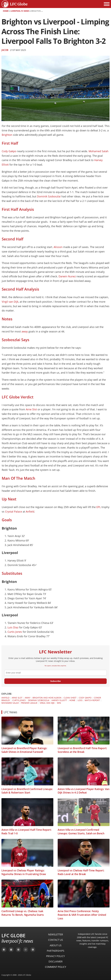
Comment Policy (56, 967)
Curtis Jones (15, 632)
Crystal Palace (14, 512)
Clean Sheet (70, 698)
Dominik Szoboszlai (49, 196)
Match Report (92, 700)
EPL (99, 507)
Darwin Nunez (67, 276)
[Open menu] (107, 4)
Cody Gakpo (9, 151)
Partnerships (55, 951)
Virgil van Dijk (10, 302)
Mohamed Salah (98, 151)
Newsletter (56, 934)
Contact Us (55, 940)
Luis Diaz (13, 627)
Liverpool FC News (20, 11)
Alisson (58, 247)
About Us (56, 945)
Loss (80, 700)
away (25, 331)
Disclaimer (56, 961)
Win (59, 703)
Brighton (7, 135)
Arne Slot (31, 409)
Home (6, 11)
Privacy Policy (55, 956)
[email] (55, 673)
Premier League (29, 703)
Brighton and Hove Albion (47, 698)
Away (28, 698)
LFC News (10, 712)
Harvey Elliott (59, 700)
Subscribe (56, 681)
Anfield (30, 512)
